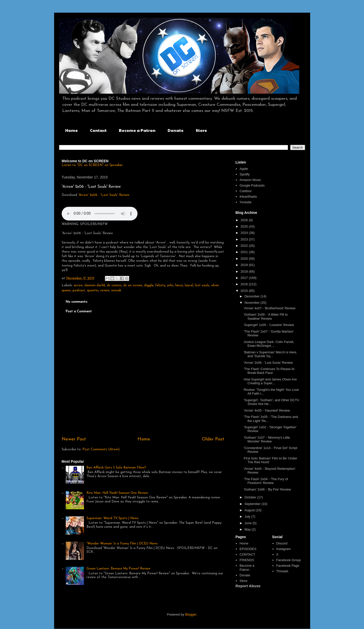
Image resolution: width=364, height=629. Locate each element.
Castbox (246, 191)
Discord (282, 543)
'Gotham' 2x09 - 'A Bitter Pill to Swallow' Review (266, 317)
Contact (98, 130)
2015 (245, 291)
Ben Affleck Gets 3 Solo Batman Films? (116, 468)
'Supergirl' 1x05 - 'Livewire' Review (269, 325)
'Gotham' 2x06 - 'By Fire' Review (267, 489)
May (248, 529)
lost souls (202, 285)
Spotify (245, 174)
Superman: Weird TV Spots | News (112, 518)
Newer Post (74, 439)
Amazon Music (250, 180)
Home (72, 130)
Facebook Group (289, 560)
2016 (245, 284)
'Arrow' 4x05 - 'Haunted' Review (267, 410)
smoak (116, 290)
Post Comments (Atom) (101, 449)
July (248, 516)
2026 (245, 220)
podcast (79, 290)
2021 (245, 252)
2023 (245, 239)
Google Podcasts (252, 185)
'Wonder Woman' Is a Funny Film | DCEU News (122, 544)
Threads (282, 571)
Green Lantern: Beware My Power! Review (118, 569)
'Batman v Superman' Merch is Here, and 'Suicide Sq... (270, 354)
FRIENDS (247, 560)
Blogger (191, 614)
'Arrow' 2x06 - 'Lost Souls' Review (104, 195)
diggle (149, 285)
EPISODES (248, 549)
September (253, 504)
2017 (245, 278)
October (251, 497)
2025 (245, 226)
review (105, 290)
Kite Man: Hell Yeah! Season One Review (117, 493)
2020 (245, 259)
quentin (93, 290)
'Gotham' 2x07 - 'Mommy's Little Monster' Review (267, 440)
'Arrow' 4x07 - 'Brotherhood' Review (270, 308)
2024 (245, 233)
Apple (244, 169)
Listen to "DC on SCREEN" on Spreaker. (93, 165)
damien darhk (95, 285)
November (253, 303)
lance (179, 285)
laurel (189, 285)
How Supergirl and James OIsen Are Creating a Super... (270, 381)
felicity (160, 285)
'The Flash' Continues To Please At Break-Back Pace (269, 371)
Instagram (284, 549)
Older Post (213, 439)
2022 (245, 246)
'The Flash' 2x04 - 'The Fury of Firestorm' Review (266, 481)
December (253, 296)
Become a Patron (137, 130)
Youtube (246, 202)
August (250, 510)
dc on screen (133, 285)
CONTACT (247, 554)
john (170, 285)
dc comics (114, 285)
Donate (176, 130)
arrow (78, 285)
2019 (245, 265)
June (248, 523)
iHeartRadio (248, 197)
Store (201, 130)
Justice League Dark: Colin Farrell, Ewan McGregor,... (269, 344)
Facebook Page (288, 566)
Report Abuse (248, 586)
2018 (245, 271)
